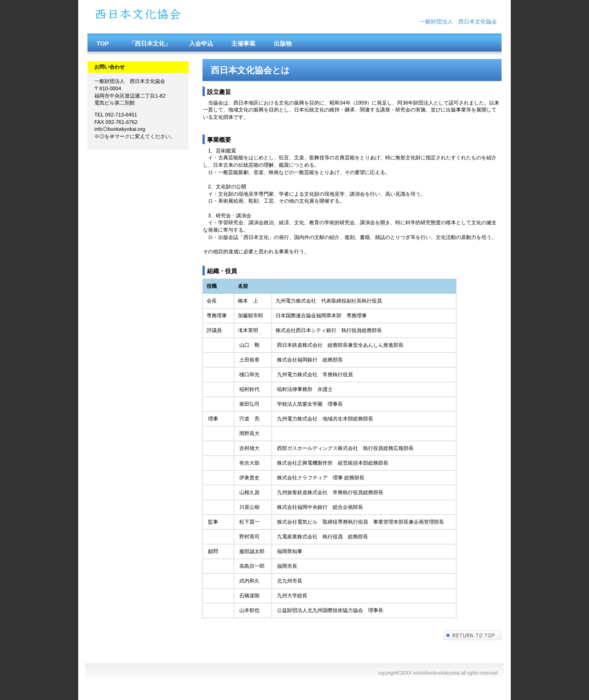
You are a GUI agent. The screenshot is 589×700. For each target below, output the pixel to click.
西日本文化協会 (184, 17)
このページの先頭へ (473, 635)
